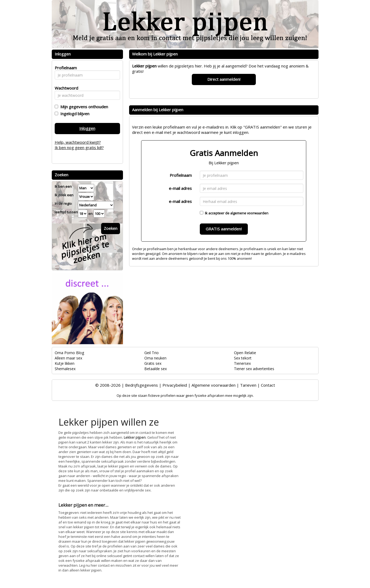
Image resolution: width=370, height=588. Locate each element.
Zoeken (111, 228)
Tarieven (248, 385)
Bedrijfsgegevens (142, 385)
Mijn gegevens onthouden (83, 107)
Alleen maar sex (68, 358)
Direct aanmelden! (224, 79)
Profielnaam (181, 175)
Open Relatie (245, 353)
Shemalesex (65, 369)
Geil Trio (152, 353)
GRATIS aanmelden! (224, 229)
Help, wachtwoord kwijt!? (78, 142)
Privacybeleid (175, 385)
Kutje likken (65, 363)
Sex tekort (243, 358)
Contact (268, 385)
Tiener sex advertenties (254, 369)
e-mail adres (180, 188)
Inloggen (87, 128)
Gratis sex (153, 363)
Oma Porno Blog (69, 353)
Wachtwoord (65, 88)
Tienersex (242, 363)
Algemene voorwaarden (214, 385)
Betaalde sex (156, 369)
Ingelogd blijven (74, 114)
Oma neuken (155, 358)
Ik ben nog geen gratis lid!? (79, 147)
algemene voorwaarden (249, 213)
